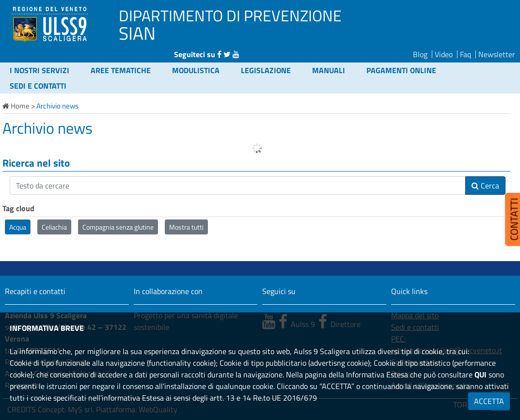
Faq (465, 54)
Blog (420, 54)
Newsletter (497, 54)
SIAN (137, 33)
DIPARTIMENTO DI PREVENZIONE (230, 16)
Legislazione (266, 70)
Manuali (329, 70)
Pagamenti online (401, 70)
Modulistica (196, 70)
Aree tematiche (121, 70)
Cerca (485, 186)
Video (444, 54)
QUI (481, 374)
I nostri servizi (39, 70)
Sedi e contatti (38, 86)
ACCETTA (489, 401)
